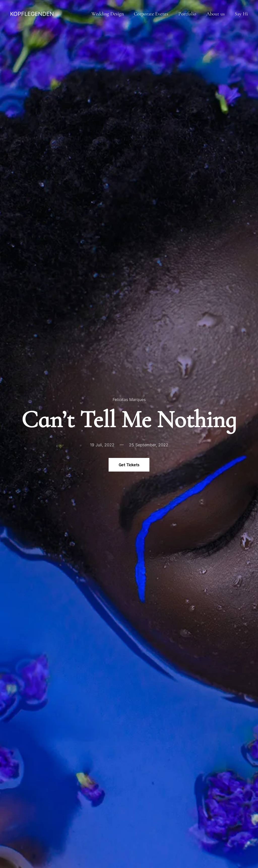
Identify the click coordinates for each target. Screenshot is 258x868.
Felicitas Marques (129, 399)
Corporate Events (151, 14)
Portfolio (187, 14)
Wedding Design (108, 14)
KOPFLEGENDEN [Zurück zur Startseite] (32, 14)
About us (216, 14)
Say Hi (241, 14)
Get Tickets (129, 465)
